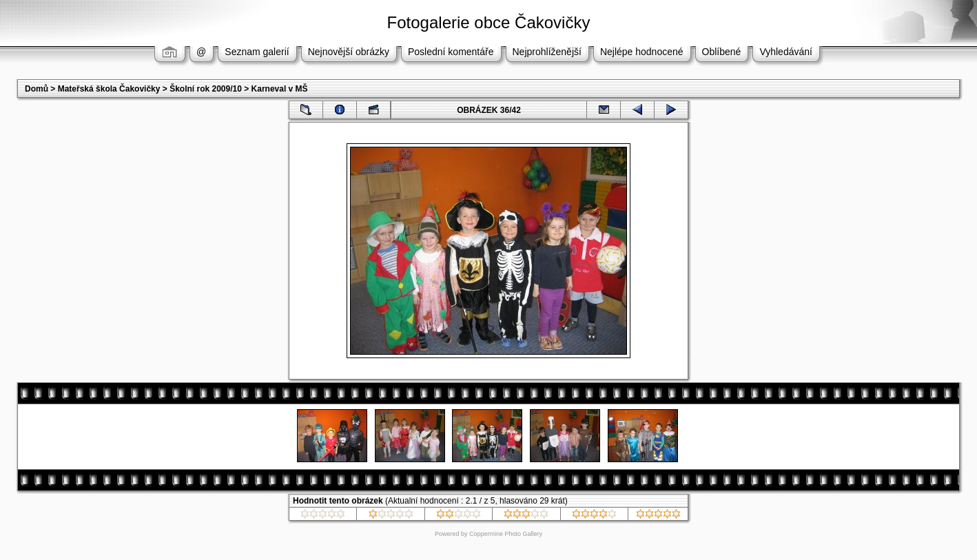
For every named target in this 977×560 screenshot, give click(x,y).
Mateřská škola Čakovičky (109, 89)
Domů (37, 89)
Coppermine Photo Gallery (506, 534)
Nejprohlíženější (547, 52)
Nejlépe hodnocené (642, 52)
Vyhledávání (786, 52)
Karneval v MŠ (280, 89)
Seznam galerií (257, 52)
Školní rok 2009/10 (206, 89)
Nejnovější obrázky (349, 52)
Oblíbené (722, 52)
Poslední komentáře (451, 52)
